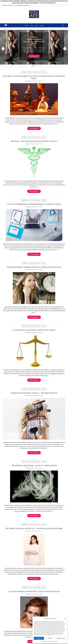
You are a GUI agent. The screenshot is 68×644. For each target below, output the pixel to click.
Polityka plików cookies (46, 641)
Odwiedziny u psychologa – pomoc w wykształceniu (34, 465)
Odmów (50, 638)
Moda (36, 25)
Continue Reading (34, 128)
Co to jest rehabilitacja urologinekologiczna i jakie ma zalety (34, 204)
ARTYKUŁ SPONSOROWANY (34, 72)
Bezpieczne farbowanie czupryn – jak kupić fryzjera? (34, 393)
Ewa (42, 81)
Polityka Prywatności (54, 641)
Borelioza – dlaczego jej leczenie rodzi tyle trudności (34, 141)
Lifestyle (41, 25)
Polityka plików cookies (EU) (22, 5)
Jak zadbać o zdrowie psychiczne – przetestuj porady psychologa (34, 528)
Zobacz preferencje (61, 638)
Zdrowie (26, 25)
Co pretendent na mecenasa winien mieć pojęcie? (34, 330)
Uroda (32, 25)
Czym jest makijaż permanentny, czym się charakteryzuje (34, 591)
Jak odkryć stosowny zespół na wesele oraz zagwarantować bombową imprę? (34, 77)
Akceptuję (39, 638)
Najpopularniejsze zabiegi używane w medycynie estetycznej (34, 267)
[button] (65, 619)
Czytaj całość (34, 56)
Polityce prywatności (59, 634)
